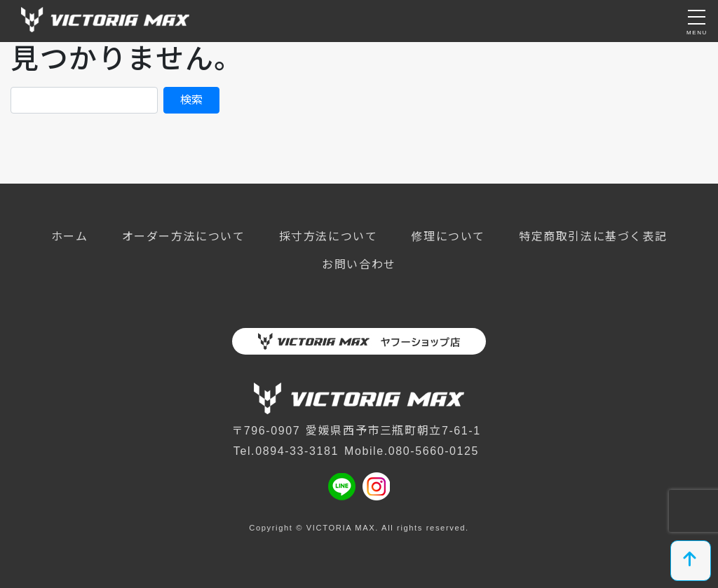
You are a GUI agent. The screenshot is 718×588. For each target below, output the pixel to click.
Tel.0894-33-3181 (286, 451)
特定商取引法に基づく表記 (593, 237)
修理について (448, 237)
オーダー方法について (184, 237)
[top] (691, 561)
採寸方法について (328, 237)
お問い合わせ (359, 265)
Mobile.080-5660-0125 (412, 451)
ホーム (70, 237)
